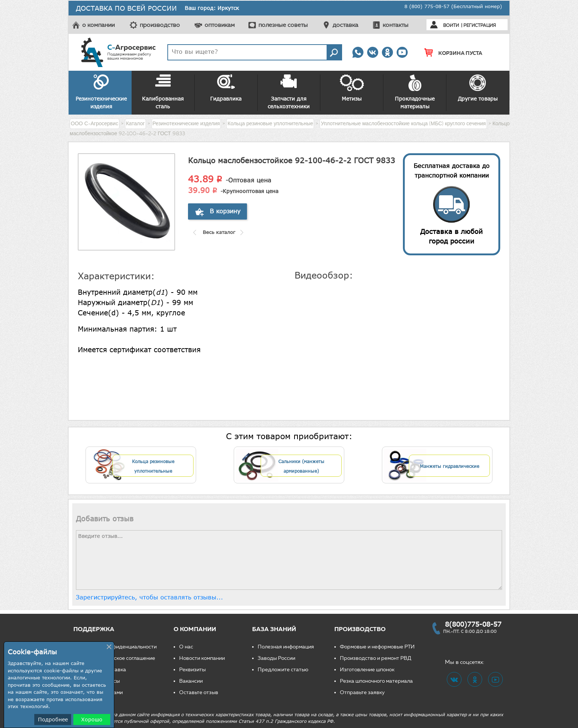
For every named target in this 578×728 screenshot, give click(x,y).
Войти (451, 25)
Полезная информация (286, 647)
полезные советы (283, 25)
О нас (186, 647)
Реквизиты (192, 670)
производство (160, 25)
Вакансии (191, 681)
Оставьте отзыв (199, 692)
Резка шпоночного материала (376, 681)
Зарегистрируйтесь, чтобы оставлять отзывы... (149, 597)
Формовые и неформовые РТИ (377, 647)
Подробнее (53, 719)
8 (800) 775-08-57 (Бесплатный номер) (453, 6)
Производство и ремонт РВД (376, 658)
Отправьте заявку (362, 692)
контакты (396, 25)
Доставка (114, 670)
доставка (345, 25)
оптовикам (220, 25)
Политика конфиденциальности (118, 647)
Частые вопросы (99, 681)
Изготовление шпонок (367, 670)
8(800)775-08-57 (473, 624)
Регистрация (480, 25)
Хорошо (92, 719)
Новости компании (202, 658)
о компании (98, 25)
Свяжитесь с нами (101, 692)
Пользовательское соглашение (117, 658)
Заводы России (276, 658)
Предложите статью (283, 670)
